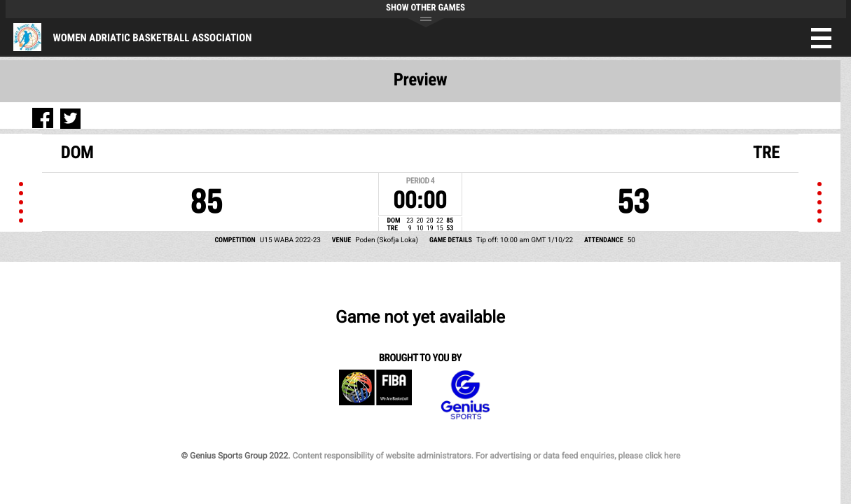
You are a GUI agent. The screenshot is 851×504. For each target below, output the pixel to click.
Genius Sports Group (161, 283)
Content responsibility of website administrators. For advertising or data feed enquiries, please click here (492, 350)
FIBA (78, 283)
